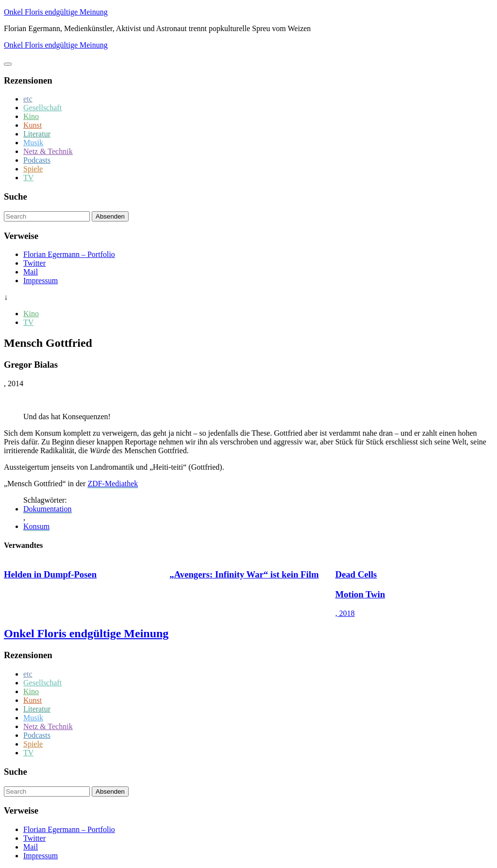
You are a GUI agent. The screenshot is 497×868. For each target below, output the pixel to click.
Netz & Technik (48, 151)
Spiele (33, 169)
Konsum (36, 526)
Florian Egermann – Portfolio (69, 254)
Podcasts (37, 160)
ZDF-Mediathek (113, 484)
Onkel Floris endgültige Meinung (56, 12)
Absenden (110, 216)
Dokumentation (48, 509)
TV (28, 178)
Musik (33, 143)
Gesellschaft (42, 108)
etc (28, 99)
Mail (31, 272)
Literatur (37, 134)
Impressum (41, 281)
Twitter (34, 263)
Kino (31, 116)
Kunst (33, 125)
